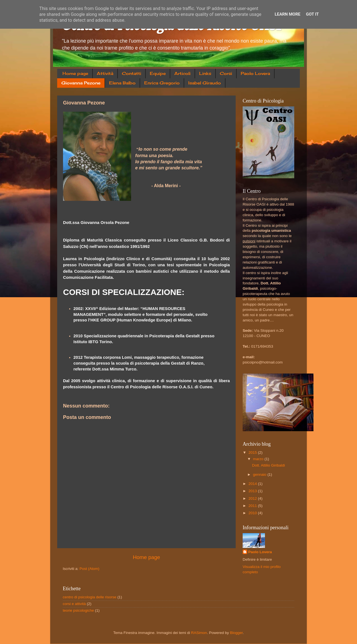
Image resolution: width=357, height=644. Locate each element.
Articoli (182, 73)
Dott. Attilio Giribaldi (269, 465)
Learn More (288, 14)
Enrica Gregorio (162, 83)
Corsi (226, 73)
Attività (105, 73)
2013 (253, 491)
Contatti (132, 73)
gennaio (260, 475)
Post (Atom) (89, 569)
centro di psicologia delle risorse (90, 597)
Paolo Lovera (255, 73)
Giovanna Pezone (81, 83)
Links (205, 73)
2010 (253, 513)
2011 (253, 506)
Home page (75, 73)
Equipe (158, 73)
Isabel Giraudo (205, 83)
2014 (253, 484)
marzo (259, 459)
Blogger (237, 633)
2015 (253, 452)
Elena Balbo (122, 83)
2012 (253, 498)
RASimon (199, 633)
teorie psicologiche (78, 610)
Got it (312, 14)
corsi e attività (74, 604)
